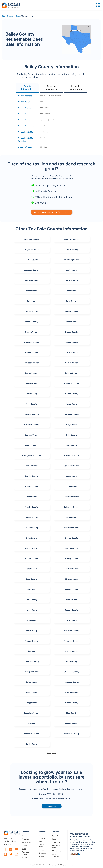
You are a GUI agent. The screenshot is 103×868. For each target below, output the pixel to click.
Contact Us (56, 842)
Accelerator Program (26, 853)
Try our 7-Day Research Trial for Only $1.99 (51, 212)
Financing (25, 839)
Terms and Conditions (56, 855)
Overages (25, 846)
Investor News (41, 846)
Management (27, 842)
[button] (98, 5)
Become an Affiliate (56, 847)
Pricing (24, 857)
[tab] (27, 88)
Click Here (43, 138)
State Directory (42, 837)
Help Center (43, 856)
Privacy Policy (57, 851)
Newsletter (42, 853)
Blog (40, 841)
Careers (55, 839)
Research (25, 836)
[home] (11, 5)
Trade (24, 849)
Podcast (42, 850)
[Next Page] (52, 753)
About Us (55, 836)
